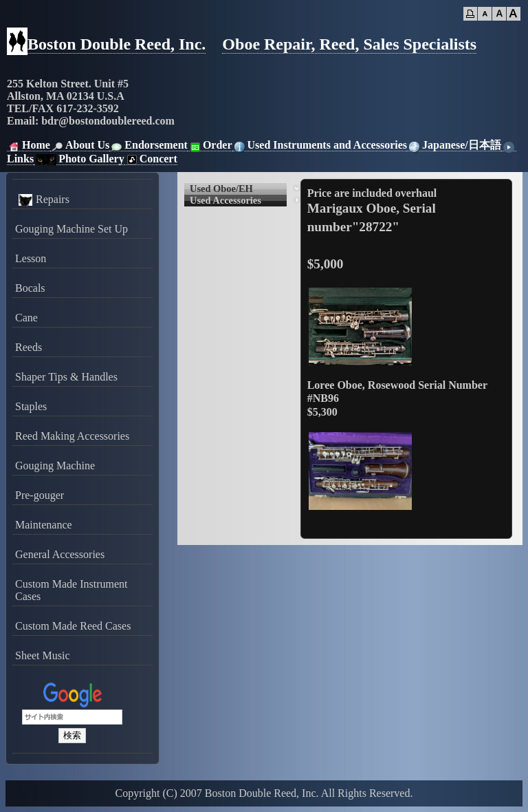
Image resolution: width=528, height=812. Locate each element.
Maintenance (44, 525)
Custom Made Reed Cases (73, 626)
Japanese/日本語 (454, 145)
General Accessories (60, 554)
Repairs (42, 200)
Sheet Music (43, 655)
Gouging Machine (55, 466)
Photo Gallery (79, 159)
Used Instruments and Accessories (320, 145)
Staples (31, 406)
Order (210, 145)
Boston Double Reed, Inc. (117, 44)
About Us (80, 145)
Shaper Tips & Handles (66, 377)
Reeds (29, 347)
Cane (26, 318)
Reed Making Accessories (72, 436)
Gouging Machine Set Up (71, 229)
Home (29, 145)
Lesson (31, 258)
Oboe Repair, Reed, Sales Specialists (349, 44)
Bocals (30, 288)
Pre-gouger (40, 495)
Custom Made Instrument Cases (71, 590)
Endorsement (148, 145)
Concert (151, 159)
